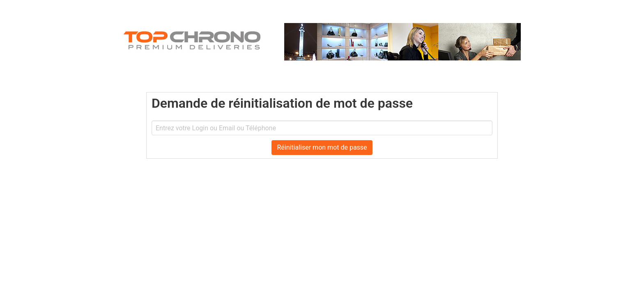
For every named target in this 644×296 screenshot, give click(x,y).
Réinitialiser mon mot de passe (322, 147)
